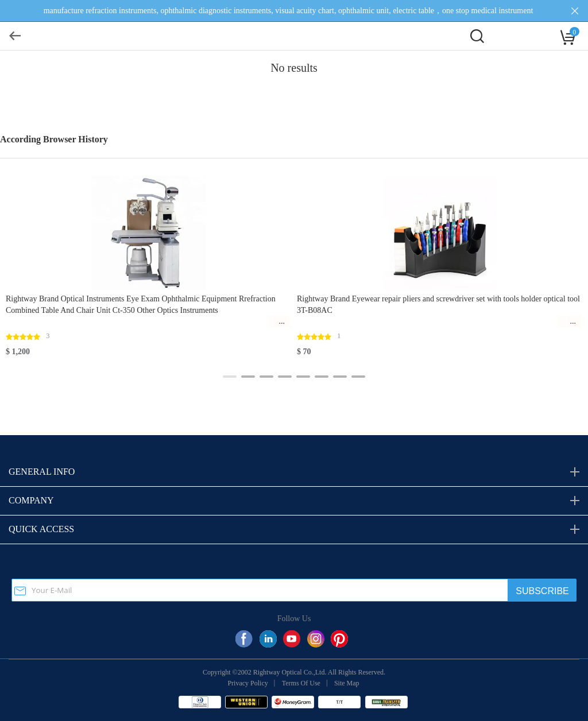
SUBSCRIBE (542, 591)
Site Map (347, 683)
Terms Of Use (301, 683)
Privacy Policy (247, 683)
